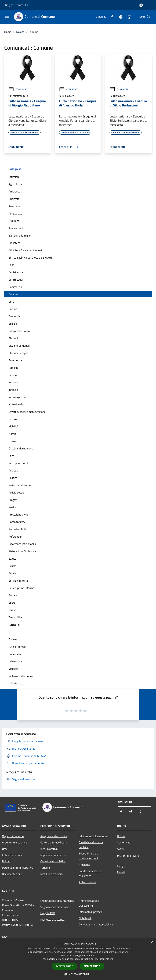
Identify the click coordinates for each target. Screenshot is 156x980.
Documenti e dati (12, 874)
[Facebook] (111, 17)
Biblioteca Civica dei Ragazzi (25, 250)
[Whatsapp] (128, 17)
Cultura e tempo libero (54, 842)
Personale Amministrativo (18, 868)
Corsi (12, 302)
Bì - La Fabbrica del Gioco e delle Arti (30, 257)
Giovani (13, 375)
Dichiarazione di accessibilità (96, 924)
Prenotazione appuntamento (57, 901)
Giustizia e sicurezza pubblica (91, 845)
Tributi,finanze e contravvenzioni (88, 856)
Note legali (85, 918)
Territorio (14, 625)
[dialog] (78, 959)
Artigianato (15, 213)
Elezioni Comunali (19, 346)
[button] (78, 974)
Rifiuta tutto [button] (92, 966)
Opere (12, 441)
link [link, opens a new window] (112, 959)
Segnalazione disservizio (55, 907)
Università (15, 654)
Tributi (12, 632)
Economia (14, 316)
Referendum (16, 537)
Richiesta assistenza (52, 920)
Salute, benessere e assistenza (90, 873)
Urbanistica (15, 661)
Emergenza (15, 360)
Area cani (14, 206)
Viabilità (13, 669)
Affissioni (14, 177)
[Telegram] (119, 17)
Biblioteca (14, 243)
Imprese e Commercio (53, 855)
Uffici (5, 849)
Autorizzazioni (87, 882)
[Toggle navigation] (7, 16)
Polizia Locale (17, 492)
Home (8, 32)
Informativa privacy (90, 912)
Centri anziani (17, 272)
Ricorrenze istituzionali (22, 544)
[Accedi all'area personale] (141, 5)
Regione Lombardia (17, 5)
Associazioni (16, 228)
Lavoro (13, 419)
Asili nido (14, 221)
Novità (20, 32)
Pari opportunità (18, 463)
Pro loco (13, 507)
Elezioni (13, 338)
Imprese (13, 382)
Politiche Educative (20, 485)
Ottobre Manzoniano (21, 448)
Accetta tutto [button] (64, 966)
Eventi (121, 872)
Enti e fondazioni (12, 855)
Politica (13, 478)
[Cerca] (149, 17)
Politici (6, 861)
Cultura (13, 309)
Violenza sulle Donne (21, 676)
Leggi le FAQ (48, 913)
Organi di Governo (13, 836)
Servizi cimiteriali (19, 581)
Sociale (13, 595)
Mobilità (13, 426)
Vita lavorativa (49, 849)
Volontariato (16, 683)
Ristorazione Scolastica (22, 551)
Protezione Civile (19, 514)
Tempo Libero (16, 617)
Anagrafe (14, 199)
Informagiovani (17, 397)
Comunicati (18, 89)
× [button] (152, 942)
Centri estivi (16, 280)
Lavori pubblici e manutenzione (27, 412)
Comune (13, 294)
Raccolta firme (17, 522)
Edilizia (13, 324)
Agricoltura (15, 184)
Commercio (15, 287)
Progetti (13, 500)
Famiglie (13, 368)
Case (11, 265)
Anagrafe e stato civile (54, 836)
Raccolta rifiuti (17, 529)
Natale (12, 434)
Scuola (12, 566)
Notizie (121, 836)
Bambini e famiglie (20, 235)
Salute (12, 559)
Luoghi (121, 866)
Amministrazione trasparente (89, 903)
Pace (11, 456)
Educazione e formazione (94, 836)
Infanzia (13, 390)
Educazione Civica (19, 331)
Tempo (12, 610)
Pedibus (13, 470)
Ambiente (14, 191)
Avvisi (121, 849)
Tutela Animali (17, 647)
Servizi (13, 573)
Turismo (13, 639)
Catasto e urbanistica (53, 861)
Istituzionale (16, 404)
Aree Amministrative (14, 842)
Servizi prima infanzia (21, 588)
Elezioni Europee (18, 353)
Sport (12, 603)
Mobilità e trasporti (52, 874)
